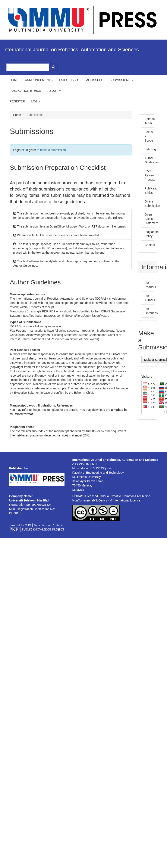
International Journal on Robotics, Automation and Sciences (71, 50)
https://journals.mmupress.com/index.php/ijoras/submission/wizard (65, 316)
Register (17, 101)
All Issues (95, 80)
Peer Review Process (150, 175)
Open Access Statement (151, 219)
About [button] (54, 91)
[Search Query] (28, 67)
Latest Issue (69, 80)
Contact (150, 245)
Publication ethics (25, 91)
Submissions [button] (121, 80)
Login (36, 101)
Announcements (39, 80)
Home (14, 80)
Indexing (150, 149)
